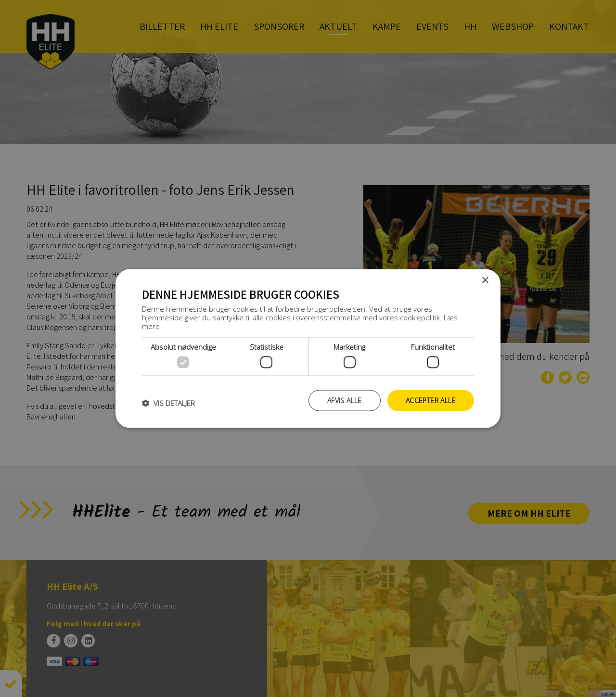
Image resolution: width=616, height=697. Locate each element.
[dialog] (308, 348)
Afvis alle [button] (345, 400)
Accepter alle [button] (431, 400)
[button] (168, 403)
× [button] (485, 280)
